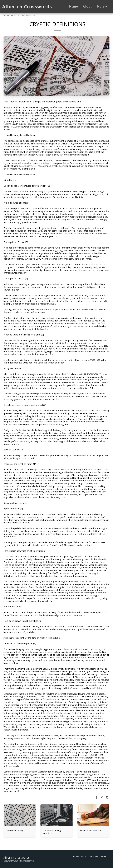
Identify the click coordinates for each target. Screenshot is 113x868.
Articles (14, 16)
